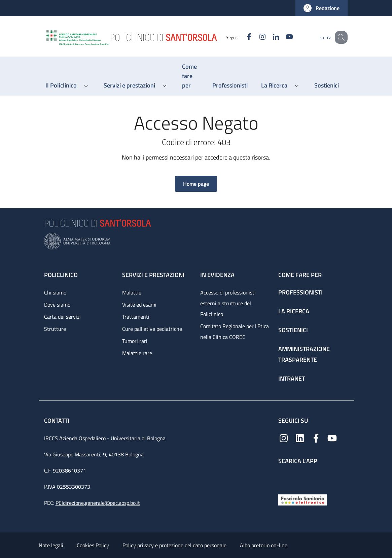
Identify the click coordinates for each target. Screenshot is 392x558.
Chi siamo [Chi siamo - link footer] (55, 292)
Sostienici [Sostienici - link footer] (293, 330)
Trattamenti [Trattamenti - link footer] (136, 317)
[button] (322, 8)
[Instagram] (254, 37)
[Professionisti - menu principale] (230, 85)
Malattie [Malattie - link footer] (132, 292)
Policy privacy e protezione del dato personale (174, 545)
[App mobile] (284, 478)
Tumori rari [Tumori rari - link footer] (135, 341)
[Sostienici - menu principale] (327, 85)
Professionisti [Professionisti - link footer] (300, 292)
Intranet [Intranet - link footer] (292, 378)
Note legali (51, 545)
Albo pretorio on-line (264, 545)
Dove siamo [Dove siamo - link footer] (57, 305)
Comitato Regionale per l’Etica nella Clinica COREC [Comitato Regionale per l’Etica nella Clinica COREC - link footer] (235, 332)
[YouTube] (281, 37)
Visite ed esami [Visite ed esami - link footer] (139, 305)
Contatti (57, 421)
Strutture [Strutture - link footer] (55, 329)
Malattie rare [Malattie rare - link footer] (137, 353)
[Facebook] (241, 37)
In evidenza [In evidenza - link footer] (217, 275)
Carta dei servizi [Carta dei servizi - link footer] (62, 317)
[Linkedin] (268, 37)
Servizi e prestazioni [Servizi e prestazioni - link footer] (153, 275)
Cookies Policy (93, 545)
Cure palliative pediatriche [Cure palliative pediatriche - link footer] (152, 329)
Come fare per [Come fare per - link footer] (300, 275)
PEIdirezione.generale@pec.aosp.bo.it (98, 503)
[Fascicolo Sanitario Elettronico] (302, 499)
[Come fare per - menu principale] (190, 76)
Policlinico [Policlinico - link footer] (61, 275)
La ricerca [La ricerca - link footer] (294, 311)
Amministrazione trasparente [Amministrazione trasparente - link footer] (304, 354)
